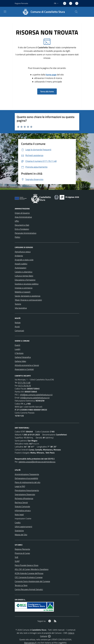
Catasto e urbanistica (23, 272)
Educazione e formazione (25, 280)
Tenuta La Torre (21, 585)
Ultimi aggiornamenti (23, 527)
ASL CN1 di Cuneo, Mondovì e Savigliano (32, 569)
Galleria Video (20, 361)
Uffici (17, 221)
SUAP (17, 561)
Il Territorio (19, 353)
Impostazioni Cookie (23, 518)
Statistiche (19, 531)
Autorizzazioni (20, 268)
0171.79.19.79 (25, 386)
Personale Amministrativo (25, 233)
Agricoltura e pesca (23, 252)
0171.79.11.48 (24, 383)
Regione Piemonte (22, 549)
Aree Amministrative (23, 217)
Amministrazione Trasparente (27, 474)
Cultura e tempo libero (24, 276)
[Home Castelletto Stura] (43, 12)
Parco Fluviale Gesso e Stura (26, 565)
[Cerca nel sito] (76, 12)
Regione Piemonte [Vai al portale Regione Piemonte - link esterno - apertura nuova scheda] (21, 3)
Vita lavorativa (21, 308)
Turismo (18, 304)
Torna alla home (47, 91)
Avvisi (17, 327)
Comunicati (19, 331)
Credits (18, 523)
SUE (16, 557)
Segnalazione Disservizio (25, 494)
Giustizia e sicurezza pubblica (27, 284)
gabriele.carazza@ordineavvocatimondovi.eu (37, 462)
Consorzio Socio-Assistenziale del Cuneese (32, 581)
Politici (17, 237)
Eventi (17, 345)
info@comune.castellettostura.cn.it (35, 398)
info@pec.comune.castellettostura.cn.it (36, 395)
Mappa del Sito (21, 535)
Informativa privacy (23, 510)
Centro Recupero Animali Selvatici (29, 589)
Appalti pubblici (21, 264)
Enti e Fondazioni (22, 229)
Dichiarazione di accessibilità (26, 478)
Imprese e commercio (24, 288)
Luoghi (17, 349)
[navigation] (5, 12)
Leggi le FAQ (20, 486)
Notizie (18, 323)
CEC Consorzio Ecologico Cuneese (29, 577)
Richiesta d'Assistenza (24, 498)
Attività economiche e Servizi (27, 365)
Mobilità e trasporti (23, 292)
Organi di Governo (22, 213)
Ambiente (19, 256)
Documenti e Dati (22, 225)
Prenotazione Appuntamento (27, 490)
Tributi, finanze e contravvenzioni (28, 300)
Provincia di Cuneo (22, 553)
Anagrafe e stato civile (24, 260)
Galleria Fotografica (23, 357)
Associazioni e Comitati (24, 369)
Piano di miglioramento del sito (27, 482)
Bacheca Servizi (21, 502)
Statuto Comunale (22, 506)
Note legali (19, 514)
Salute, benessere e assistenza (27, 296)
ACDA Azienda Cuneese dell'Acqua (29, 573)
